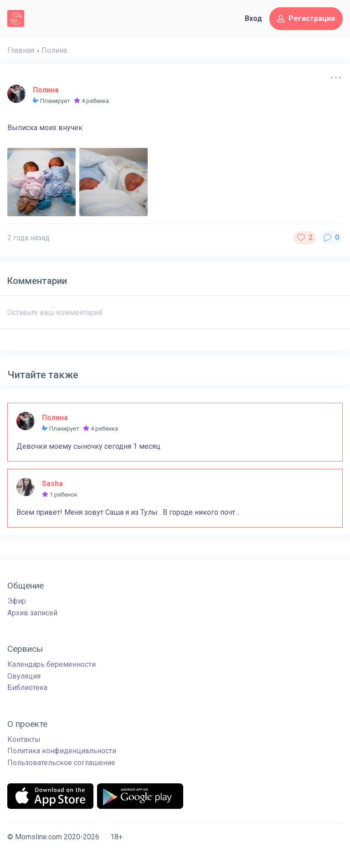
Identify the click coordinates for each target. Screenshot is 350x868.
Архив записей (32, 613)
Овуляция (24, 676)
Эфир (17, 601)
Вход (253, 18)
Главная (21, 50)
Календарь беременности (51, 664)
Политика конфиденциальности (62, 751)
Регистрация (306, 18)
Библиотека (27, 688)
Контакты (24, 739)
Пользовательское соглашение (61, 763)
